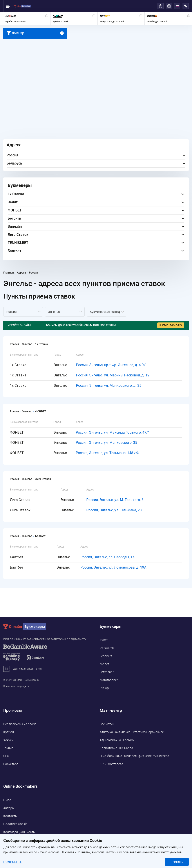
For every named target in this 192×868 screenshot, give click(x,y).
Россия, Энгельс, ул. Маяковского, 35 (106, 443)
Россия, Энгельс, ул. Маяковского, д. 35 (109, 386)
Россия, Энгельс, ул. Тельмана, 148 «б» (108, 453)
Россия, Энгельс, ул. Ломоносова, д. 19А (113, 567)
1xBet (104, 640)
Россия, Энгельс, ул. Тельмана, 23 (114, 510)
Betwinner (107, 672)
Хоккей (8, 740)
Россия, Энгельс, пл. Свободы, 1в (107, 557)
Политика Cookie (15, 824)
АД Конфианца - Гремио (117, 740)
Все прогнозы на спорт (20, 724)
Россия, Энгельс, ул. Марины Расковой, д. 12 (113, 375)
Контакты (10, 816)
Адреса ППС (12, 840)
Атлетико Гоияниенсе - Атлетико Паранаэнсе (132, 732)
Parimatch (107, 648)
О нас (7, 800)
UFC (6, 756)
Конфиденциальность (19, 832)
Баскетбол (11, 764)
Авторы (9, 808)
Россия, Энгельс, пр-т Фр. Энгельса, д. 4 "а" (111, 365)
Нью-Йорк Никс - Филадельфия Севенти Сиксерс (134, 756)
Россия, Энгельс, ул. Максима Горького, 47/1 (113, 432)
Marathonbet (109, 680)
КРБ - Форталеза (111, 764)
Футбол (9, 732)
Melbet (104, 664)
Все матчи (107, 724)
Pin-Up (104, 688)
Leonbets (106, 656)
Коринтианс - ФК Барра (116, 748)
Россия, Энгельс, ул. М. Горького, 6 (115, 500)
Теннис (8, 748)
